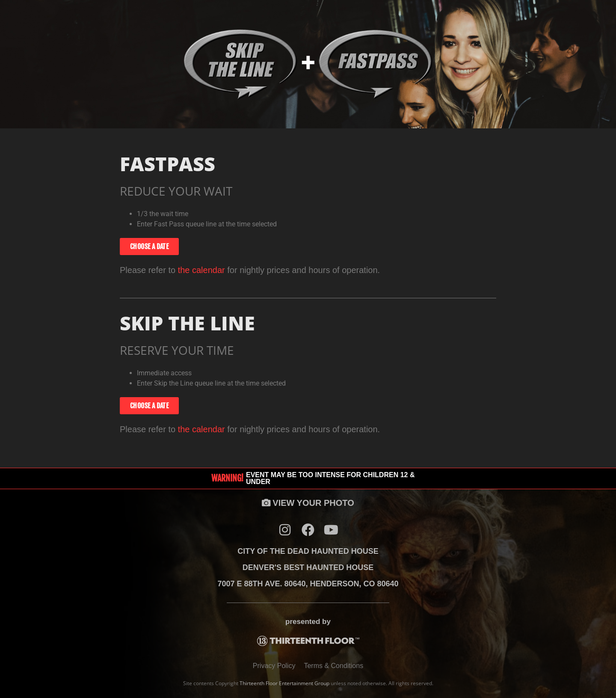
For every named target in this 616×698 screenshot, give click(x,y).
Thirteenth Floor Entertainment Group (284, 683)
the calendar (201, 270)
